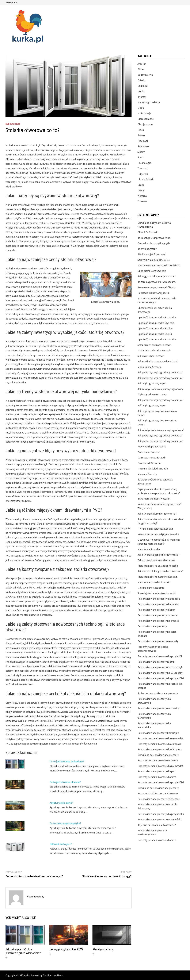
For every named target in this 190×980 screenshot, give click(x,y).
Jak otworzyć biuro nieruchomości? (157, 514)
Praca (141, 130)
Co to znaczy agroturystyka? (65, 823)
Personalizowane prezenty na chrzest (158, 621)
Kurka (27, 975)
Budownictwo (13, 124)
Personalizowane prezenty (152, 626)
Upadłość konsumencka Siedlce (155, 328)
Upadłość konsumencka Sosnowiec (157, 317)
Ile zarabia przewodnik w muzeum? (157, 282)
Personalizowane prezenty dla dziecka (159, 599)
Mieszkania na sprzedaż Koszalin (155, 529)
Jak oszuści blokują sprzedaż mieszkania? (160, 571)
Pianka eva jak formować (151, 254)
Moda (141, 108)
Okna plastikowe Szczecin (152, 271)
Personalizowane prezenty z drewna (157, 615)
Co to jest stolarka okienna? (65, 782)
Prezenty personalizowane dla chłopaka (159, 744)
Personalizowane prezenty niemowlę (158, 641)
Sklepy (141, 152)
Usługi (141, 190)
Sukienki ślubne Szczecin (151, 356)
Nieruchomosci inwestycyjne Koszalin (158, 534)
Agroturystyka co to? (61, 803)
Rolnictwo (143, 146)
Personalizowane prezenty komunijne (158, 733)
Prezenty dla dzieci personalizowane (158, 793)
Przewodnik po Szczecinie (152, 446)
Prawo (141, 135)
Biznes (141, 69)
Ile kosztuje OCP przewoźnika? (154, 238)
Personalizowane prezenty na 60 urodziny (160, 673)
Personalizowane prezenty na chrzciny (158, 708)
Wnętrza (142, 196)
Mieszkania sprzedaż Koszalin (154, 582)
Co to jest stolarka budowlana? (67, 761)
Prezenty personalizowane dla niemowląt (160, 738)
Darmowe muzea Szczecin (152, 457)
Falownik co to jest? (61, 844)
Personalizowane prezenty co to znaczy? (160, 667)
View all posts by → (37, 897)
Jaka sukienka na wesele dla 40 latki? (158, 361)
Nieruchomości (146, 119)
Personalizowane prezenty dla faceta (158, 604)
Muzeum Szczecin (147, 474)
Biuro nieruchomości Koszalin (154, 499)
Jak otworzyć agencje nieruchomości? (158, 555)
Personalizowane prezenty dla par (156, 610)
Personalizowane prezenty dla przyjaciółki (161, 678)
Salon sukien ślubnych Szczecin (154, 345)
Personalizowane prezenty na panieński (159, 819)
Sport (140, 157)
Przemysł (143, 141)
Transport (143, 168)
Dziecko (142, 80)
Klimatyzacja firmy (103, 949)
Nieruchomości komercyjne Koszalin (157, 577)
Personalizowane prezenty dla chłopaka (159, 749)
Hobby (141, 91)
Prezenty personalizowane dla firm (157, 777)
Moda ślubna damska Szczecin (154, 350)
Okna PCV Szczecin (148, 232)
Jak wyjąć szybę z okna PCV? (66, 949)
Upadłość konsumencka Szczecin (156, 323)
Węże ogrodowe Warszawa (152, 394)
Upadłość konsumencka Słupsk (155, 334)
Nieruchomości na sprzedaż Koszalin (158, 566)
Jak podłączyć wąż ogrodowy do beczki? (160, 372)
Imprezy (142, 97)
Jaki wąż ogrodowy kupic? (152, 383)
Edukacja (142, 86)
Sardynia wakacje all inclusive (154, 260)
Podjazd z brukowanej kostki (153, 293)
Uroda (141, 185)
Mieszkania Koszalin (149, 549)
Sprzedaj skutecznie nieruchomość (157, 593)
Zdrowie (142, 201)
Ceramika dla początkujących (154, 243)
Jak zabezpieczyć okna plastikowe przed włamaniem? (23, 951)
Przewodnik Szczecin (149, 463)
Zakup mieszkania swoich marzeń (156, 560)
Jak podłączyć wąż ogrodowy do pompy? (160, 378)
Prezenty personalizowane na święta (158, 760)
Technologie (144, 163)
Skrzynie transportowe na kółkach (156, 287)
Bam (61, 975)
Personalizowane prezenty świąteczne (159, 799)
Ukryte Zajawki (146, 179)
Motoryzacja (144, 113)
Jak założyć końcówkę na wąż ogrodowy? (161, 389)
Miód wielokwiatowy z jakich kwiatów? (159, 265)
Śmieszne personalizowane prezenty (158, 693)
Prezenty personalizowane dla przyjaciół (160, 656)
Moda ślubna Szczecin (149, 367)
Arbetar (142, 64)
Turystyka (143, 174)
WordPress (48, 975)
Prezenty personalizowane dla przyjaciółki (161, 782)
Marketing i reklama (149, 102)
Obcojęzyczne (145, 124)
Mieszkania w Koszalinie (151, 588)
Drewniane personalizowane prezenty (158, 755)
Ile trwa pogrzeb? (147, 249)
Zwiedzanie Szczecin (149, 452)
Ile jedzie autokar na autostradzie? (157, 825)
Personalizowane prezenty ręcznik (156, 662)
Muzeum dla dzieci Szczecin (153, 469)
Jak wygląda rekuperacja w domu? (157, 276)
